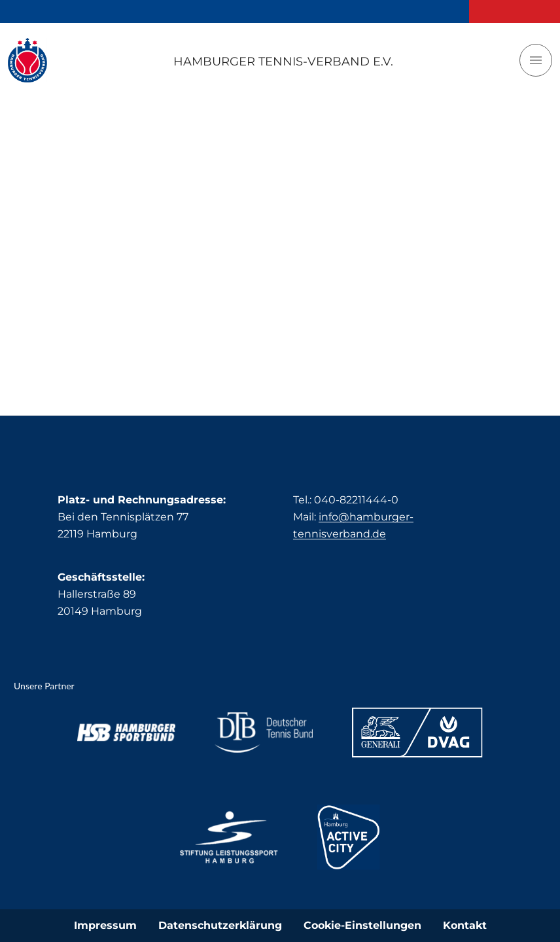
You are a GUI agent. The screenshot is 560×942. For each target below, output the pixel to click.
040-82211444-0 (356, 500)
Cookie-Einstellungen (362, 925)
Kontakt (465, 925)
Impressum (105, 925)
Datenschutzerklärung (220, 925)
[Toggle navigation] (536, 60)
